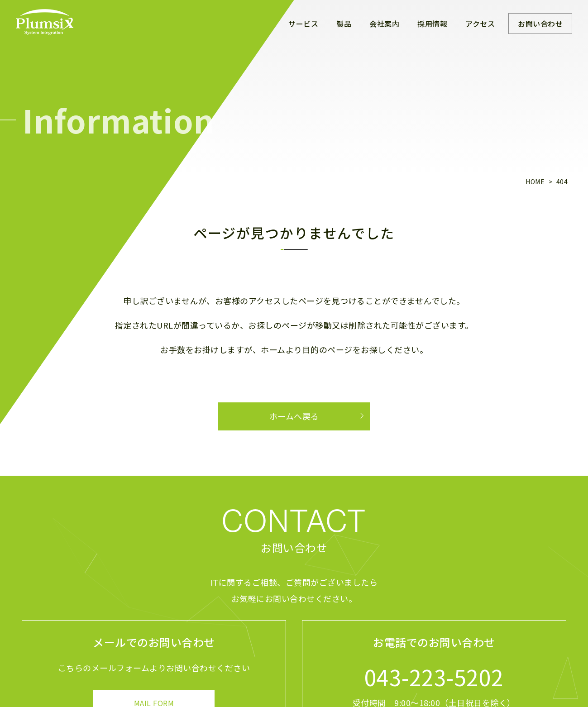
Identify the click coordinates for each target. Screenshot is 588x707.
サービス (303, 24)
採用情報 (432, 24)
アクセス (480, 24)
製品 (344, 24)
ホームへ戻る (294, 416)
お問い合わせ (540, 24)
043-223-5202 (434, 677)
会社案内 (384, 24)
